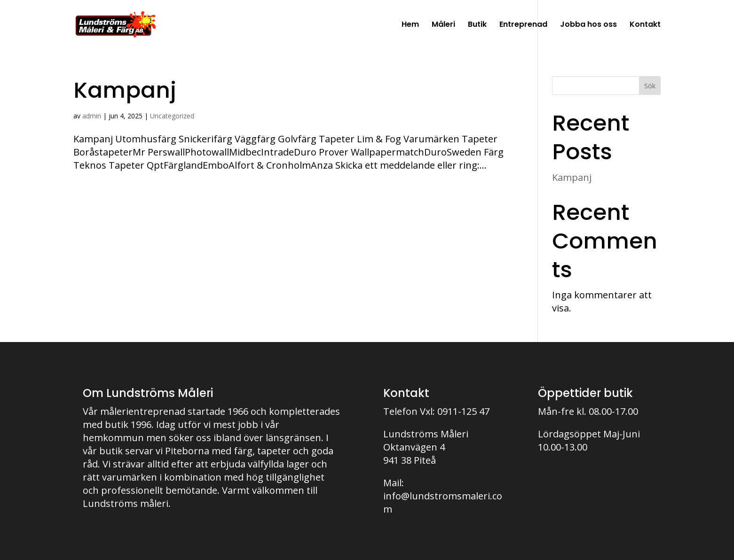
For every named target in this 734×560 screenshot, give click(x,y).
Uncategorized (172, 116)
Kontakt (645, 25)
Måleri (443, 25)
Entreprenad (523, 25)
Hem (410, 25)
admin (92, 116)
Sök (650, 86)
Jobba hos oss (588, 25)
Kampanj (125, 90)
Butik (477, 25)
